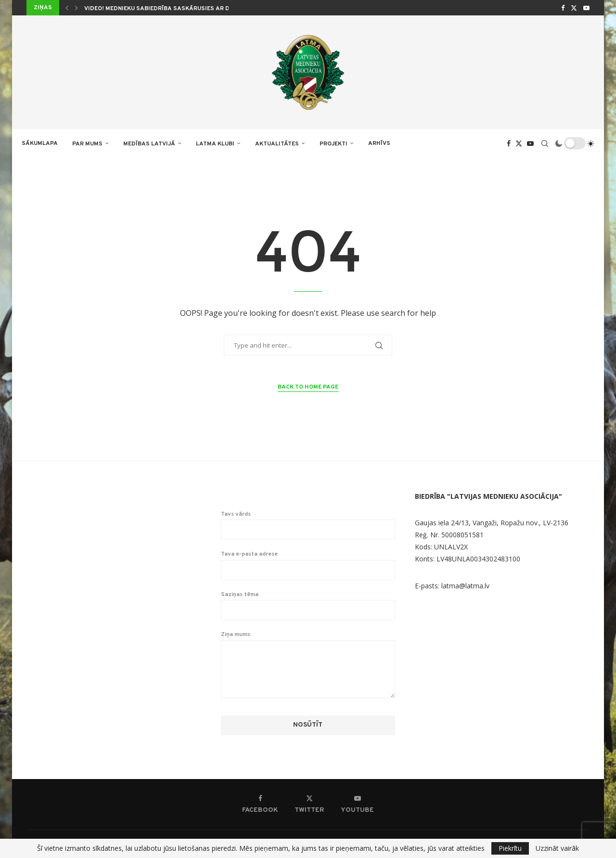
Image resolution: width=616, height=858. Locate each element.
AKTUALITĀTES (277, 144)
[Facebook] (563, 8)
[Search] (545, 143)
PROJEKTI (334, 144)
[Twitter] (574, 8)
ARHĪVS (379, 143)
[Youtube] (586, 8)
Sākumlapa (40, 143)
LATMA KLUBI (215, 144)
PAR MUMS (87, 144)
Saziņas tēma (308, 606)
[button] (67, 8)
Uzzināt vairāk (557, 848)
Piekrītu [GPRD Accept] (510, 848)
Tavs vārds (308, 525)
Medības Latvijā (149, 144)
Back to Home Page (308, 387)
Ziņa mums (308, 640)
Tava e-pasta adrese (308, 565)
